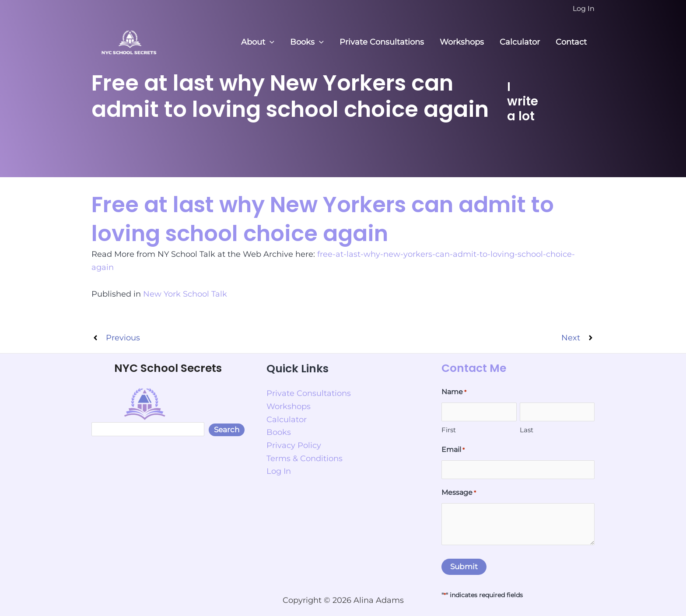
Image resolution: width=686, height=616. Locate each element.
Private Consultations (382, 42)
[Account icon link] (584, 9)
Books (307, 42)
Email (453, 450)
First (449, 430)
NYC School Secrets (168, 368)
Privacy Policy (294, 445)
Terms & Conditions (304, 458)
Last (527, 430)
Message (459, 493)
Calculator (520, 42)
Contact (571, 42)
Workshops (462, 42)
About (258, 42)
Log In (279, 471)
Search (227, 430)
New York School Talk (185, 294)
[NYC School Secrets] (129, 42)
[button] (270, 42)
